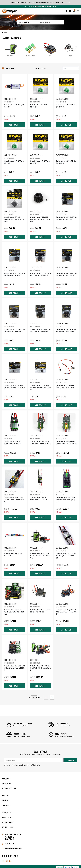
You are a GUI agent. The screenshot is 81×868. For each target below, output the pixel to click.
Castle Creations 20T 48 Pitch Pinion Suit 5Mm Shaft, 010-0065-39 (14, 384)
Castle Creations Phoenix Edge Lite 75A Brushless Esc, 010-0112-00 (14, 497)
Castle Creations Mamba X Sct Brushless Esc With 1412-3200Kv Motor (40, 553)
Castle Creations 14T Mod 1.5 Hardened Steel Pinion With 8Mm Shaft (40, 216)
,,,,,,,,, (34, 697)
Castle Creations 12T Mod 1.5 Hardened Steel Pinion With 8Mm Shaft (14, 216)
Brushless (11, 56)
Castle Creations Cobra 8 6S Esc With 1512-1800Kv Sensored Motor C (40, 665)
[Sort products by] (71, 68)
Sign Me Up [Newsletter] (70, 760)
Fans (70, 56)
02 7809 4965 (8, 844)
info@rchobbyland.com (12, 848)
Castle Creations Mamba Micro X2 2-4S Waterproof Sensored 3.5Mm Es (14, 665)
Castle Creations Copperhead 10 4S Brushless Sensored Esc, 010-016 (67, 609)
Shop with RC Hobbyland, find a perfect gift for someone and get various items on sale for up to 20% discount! (40, 2)
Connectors (31, 56)
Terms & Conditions (24, 765)
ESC (50, 56)
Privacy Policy (36, 765)
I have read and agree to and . (22, 765)
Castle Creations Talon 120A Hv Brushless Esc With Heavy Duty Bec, (67, 497)
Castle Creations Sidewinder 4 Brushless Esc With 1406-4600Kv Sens (14, 609)
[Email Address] (33, 760)
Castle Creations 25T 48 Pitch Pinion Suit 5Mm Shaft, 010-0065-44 (40, 384)
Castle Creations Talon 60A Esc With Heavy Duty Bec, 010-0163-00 (67, 553)
